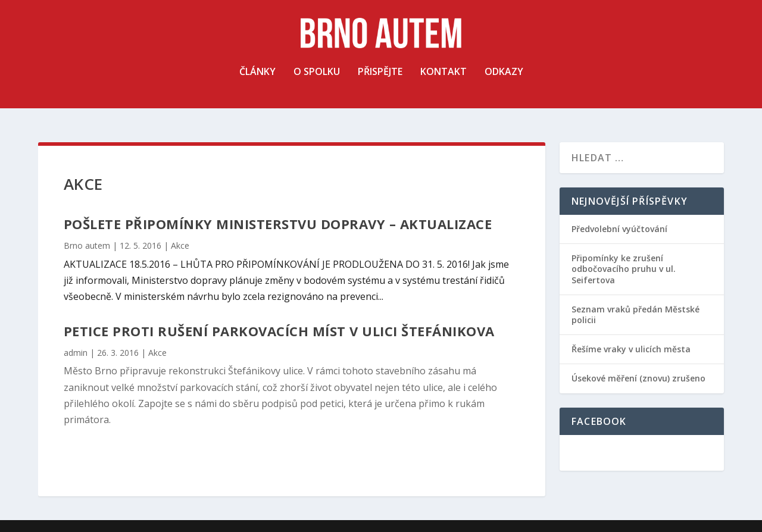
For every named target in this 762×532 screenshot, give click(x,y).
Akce (180, 245)
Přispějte (380, 82)
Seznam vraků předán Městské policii (635, 314)
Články (257, 82)
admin (76, 353)
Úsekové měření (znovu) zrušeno (638, 378)
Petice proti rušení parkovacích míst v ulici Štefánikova (279, 331)
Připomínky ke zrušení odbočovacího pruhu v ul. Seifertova (624, 269)
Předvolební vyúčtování (619, 229)
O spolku (317, 82)
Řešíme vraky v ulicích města (631, 349)
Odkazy (504, 82)
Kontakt (444, 82)
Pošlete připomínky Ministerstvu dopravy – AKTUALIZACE (278, 224)
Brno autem (87, 245)
